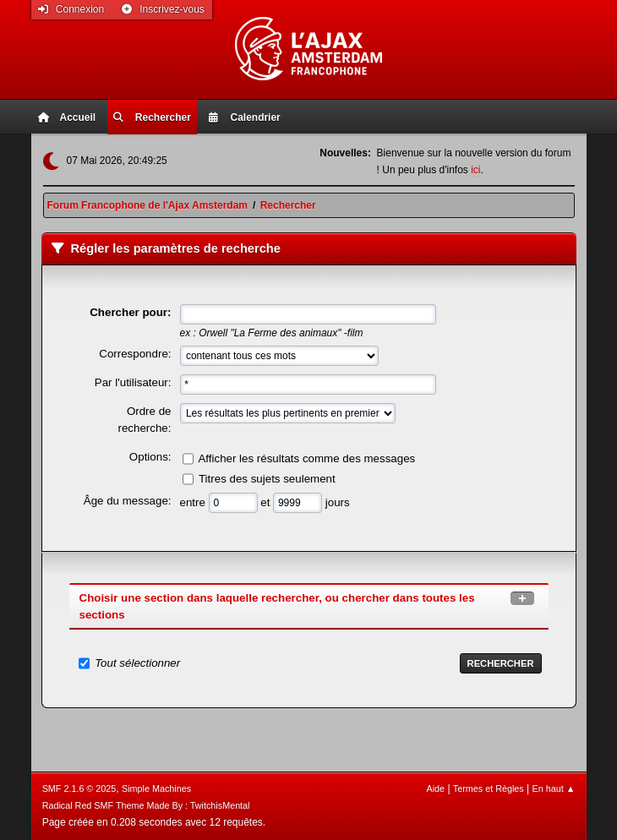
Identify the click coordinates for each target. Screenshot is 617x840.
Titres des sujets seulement (267, 479)
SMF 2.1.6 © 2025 (79, 788)
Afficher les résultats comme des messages (306, 458)
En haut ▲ (554, 788)
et (267, 502)
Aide (435, 788)
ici (475, 170)
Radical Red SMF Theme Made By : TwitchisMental (146, 805)
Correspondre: (135, 354)
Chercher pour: (130, 312)
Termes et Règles (489, 788)
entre (194, 502)
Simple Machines (156, 788)
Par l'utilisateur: (133, 382)
